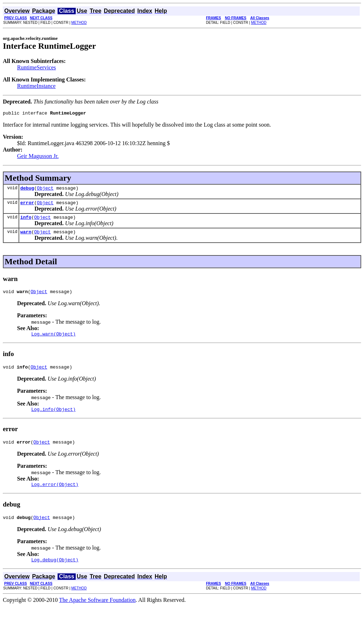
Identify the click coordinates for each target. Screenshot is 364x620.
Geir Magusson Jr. (38, 157)
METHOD (79, 23)
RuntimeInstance (36, 86)
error (27, 206)
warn (26, 237)
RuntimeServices (36, 67)
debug (27, 190)
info (26, 221)
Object (45, 190)
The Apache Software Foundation (97, 614)
